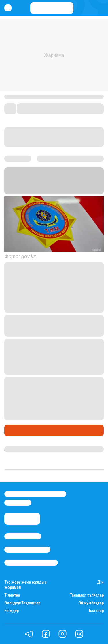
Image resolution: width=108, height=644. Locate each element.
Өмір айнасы (20, 430)
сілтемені (44, 364)
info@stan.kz (18, 503)
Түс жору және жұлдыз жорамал (25, 585)
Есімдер (12, 611)
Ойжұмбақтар (91, 603)
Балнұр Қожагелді (24, 449)
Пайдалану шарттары (31, 563)
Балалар (96, 611)
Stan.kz (13, 191)
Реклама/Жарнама (27, 549)
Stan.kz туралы (23, 536)
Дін (101, 582)
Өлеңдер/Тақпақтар (22, 603)
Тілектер (12, 595)
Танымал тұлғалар (87, 595)
